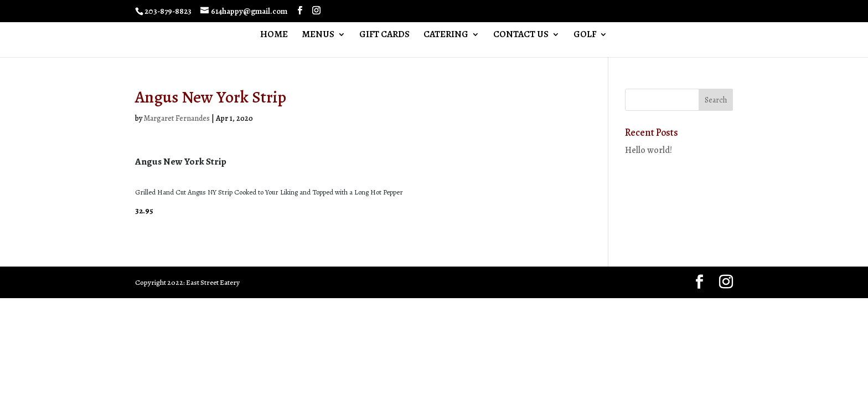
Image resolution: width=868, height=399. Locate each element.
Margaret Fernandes (177, 118)
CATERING (446, 35)
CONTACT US (521, 35)
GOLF (585, 35)
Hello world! (649, 150)
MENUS (318, 35)
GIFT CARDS (384, 35)
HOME (274, 35)
